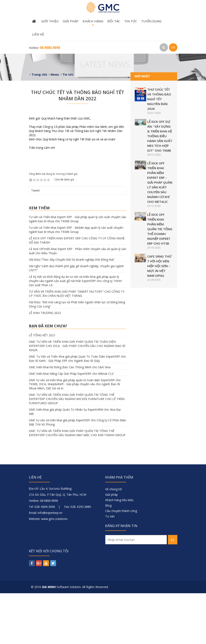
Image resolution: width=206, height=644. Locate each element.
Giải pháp (71, 21)
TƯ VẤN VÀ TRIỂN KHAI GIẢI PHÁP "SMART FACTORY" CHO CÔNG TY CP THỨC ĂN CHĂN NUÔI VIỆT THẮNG (77, 344)
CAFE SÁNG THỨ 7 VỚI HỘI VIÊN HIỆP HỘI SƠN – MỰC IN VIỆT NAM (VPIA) (159, 266)
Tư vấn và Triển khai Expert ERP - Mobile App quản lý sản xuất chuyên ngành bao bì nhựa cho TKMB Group (76, 280)
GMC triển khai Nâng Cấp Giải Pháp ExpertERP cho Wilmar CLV (71, 424)
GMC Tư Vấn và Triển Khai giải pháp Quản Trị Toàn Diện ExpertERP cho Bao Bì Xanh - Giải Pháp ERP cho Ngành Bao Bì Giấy (77, 409)
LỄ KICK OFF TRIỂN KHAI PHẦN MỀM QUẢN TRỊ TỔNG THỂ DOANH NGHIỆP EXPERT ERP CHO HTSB (160, 229)
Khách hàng (93, 23)
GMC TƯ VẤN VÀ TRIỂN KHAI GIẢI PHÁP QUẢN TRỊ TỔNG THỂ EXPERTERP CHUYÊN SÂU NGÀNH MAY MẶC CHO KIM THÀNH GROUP (77, 484)
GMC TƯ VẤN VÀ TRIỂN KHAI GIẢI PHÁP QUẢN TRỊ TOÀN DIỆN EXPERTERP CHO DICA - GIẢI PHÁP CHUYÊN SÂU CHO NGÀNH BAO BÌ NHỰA (77, 396)
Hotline (44, 48)
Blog (108, 556)
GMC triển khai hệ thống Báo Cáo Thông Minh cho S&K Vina (70, 418)
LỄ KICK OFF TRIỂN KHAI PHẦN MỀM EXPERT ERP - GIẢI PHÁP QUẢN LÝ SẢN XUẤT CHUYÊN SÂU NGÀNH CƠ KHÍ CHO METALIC (160, 182)
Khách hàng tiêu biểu (119, 551)
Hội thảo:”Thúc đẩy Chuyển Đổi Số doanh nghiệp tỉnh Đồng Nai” (72, 310)
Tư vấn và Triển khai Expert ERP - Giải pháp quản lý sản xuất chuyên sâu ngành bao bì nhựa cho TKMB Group (77, 270)
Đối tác (114, 21)
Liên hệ (38, 34)
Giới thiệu (50, 21)
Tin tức (131, 21)
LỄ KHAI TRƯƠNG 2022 (45, 364)
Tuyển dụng (151, 21)
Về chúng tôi (114, 540)
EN (173, 47)
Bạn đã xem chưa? (48, 377)
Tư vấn (110, 567)
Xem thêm (39, 258)
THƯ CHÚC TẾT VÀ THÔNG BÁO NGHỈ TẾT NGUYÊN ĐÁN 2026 (159, 99)
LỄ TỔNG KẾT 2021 (42, 386)
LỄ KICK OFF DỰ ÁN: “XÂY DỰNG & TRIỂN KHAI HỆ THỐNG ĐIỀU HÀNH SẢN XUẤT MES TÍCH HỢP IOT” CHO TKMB (160, 136)
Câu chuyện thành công (121, 562)
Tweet (35, 241)
